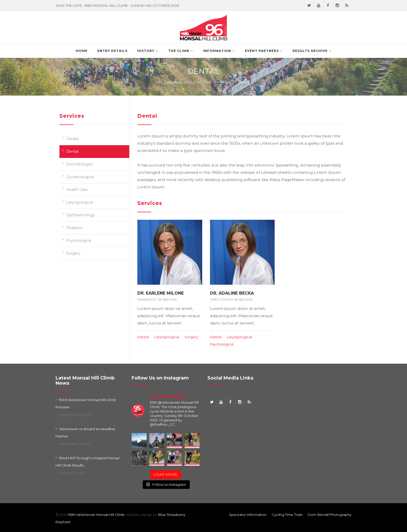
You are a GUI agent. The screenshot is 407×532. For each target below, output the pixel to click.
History (146, 51)
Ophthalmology (80, 215)
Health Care (77, 190)
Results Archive (310, 51)
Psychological (79, 241)
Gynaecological (80, 177)
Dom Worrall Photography (330, 515)
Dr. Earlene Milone (161, 293)
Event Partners (262, 51)
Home (82, 51)
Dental (72, 151)
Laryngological (79, 202)
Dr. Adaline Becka (232, 293)
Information (217, 51)
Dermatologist (79, 164)
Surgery (73, 253)
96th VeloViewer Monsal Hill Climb (96, 515)
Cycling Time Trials (287, 515)
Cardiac (73, 139)
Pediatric (74, 228)
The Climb (179, 51)
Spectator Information (248, 515)
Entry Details (112, 51)
